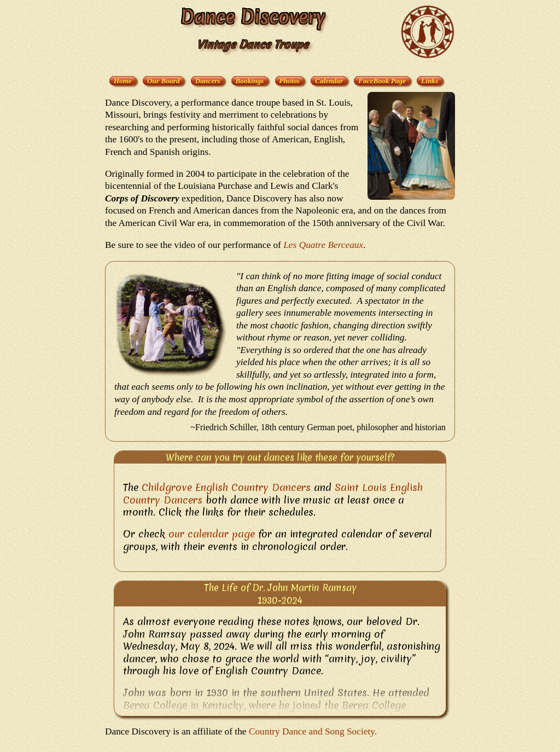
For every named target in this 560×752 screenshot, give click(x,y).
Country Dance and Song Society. (313, 731)
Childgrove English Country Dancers (226, 487)
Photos (289, 81)
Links (430, 81)
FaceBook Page (382, 81)
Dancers (208, 81)
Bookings (249, 81)
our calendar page (212, 534)
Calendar (329, 81)
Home (123, 81)
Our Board (164, 81)
